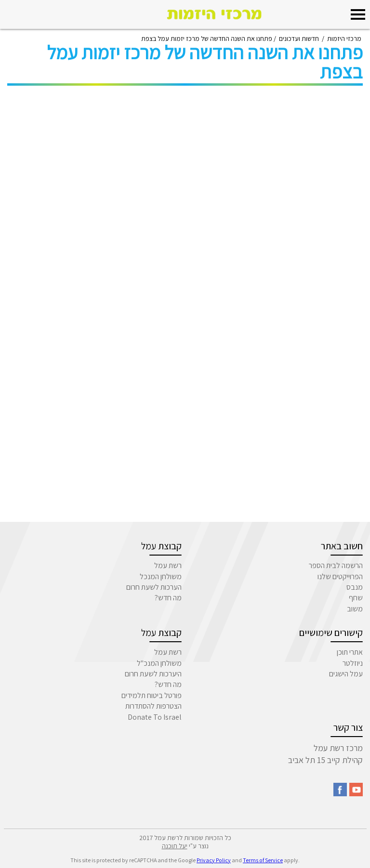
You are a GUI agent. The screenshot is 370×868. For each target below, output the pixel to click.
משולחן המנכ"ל (159, 663)
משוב (355, 609)
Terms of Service (263, 860)
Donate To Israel (155, 717)
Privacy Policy (214, 860)
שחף (356, 598)
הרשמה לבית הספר (336, 565)
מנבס (355, 587)
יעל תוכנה (175, 846)
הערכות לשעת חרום (154, 587)
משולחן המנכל (161, 577)
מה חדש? (168, 598)
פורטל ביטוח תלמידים (152, 695)
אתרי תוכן (350, 652)
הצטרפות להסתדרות (153, 706)
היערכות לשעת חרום (153, 674)
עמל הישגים (346, 674)
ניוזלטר (353, 663)
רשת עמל (168, 565)
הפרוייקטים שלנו (340, 577)
